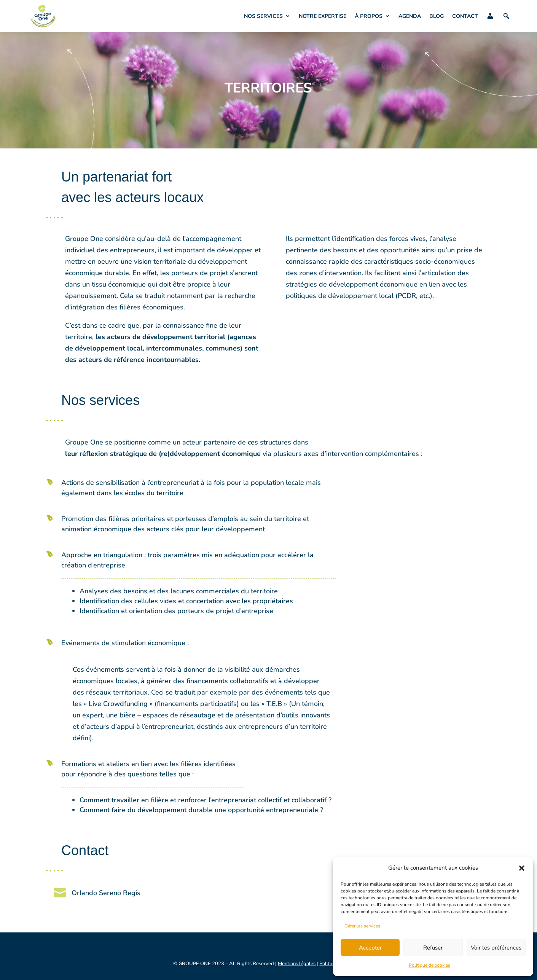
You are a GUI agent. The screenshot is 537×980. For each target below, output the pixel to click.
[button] (522, 868)
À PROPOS (369, 16)
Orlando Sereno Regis (106, 893)
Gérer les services (362, 926)
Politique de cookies (429, 965)
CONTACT (465, 16)
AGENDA (410, 16)
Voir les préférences (496, 948)
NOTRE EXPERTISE (323, 16)
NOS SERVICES (263, 16)
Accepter (370, 948)
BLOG (437, 16)
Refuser (433, 948)
